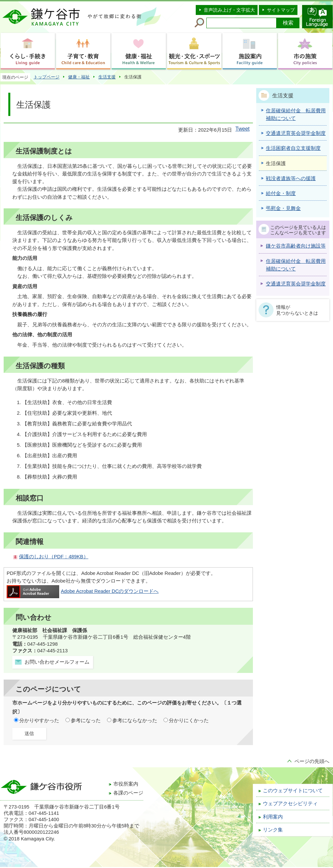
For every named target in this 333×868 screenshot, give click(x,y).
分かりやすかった (39, 720)
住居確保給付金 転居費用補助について (296, 265)
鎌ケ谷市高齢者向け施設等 (296, 246)
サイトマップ (281, 10)
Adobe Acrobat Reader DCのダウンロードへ (83, 591)
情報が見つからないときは (297, 310)
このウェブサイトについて (293, 791)
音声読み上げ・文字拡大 (229, 10)
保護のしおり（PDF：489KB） (54, 557)
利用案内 (273, 817)
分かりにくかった (189, 720)
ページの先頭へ (312, 761)
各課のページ (128, 793)
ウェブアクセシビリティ (290, 804)
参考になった (86, 720)
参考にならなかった (135, 720)
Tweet (242, 129)
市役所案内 (126, 784)
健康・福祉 (79, 77)
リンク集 (273, 830)
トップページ (47, 77)
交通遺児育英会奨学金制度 (296, 284)
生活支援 (107, 77)
